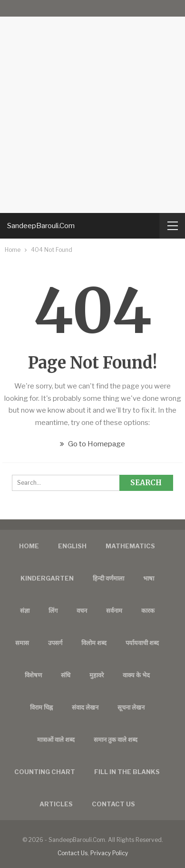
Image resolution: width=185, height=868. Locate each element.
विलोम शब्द (94, 643)
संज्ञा (25, 610)
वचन (82, 610)
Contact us (113, 804)
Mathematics (130, 546)
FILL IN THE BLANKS (127, 772)
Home (29, 546)
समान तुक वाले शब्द (116, 739)
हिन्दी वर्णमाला (108, 578)
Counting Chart (45, 772)
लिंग (53, 610)
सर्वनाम (114, 610)
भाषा (149, 578)
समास (22, 643)
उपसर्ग (55, 643)
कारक (148, 610)
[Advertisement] (92, 106)
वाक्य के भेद (136, 675)
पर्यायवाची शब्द (142, 643)
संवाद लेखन (85, 707)
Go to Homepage (92, 444)
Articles (56, 804)
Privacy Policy (109, 853)
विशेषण (33, 675)
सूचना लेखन (131, 707)
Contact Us (73, 853)
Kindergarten (47, 578)
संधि (66, 675)
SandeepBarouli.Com (41, 226)
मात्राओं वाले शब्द (56, 739)
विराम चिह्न (41, 707)
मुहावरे (97, 675)
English (72, 546)
